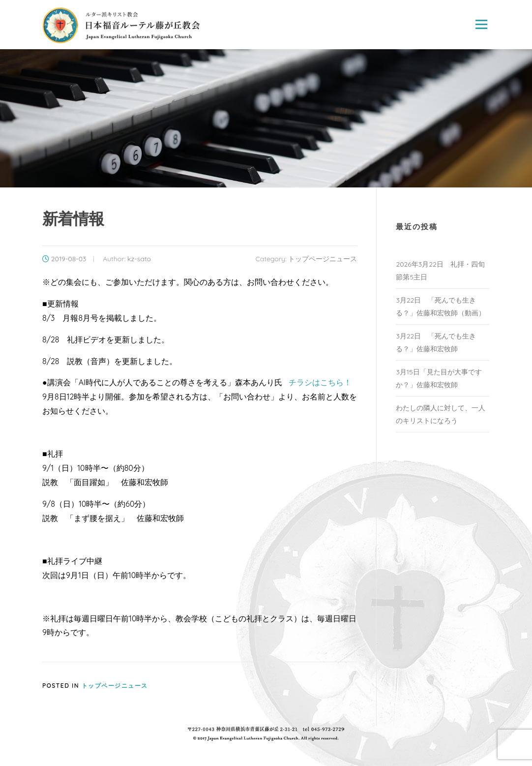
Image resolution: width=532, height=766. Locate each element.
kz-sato (139, 259)
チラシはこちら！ (320, 382)
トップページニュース (323, 259)
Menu (481, 25)
